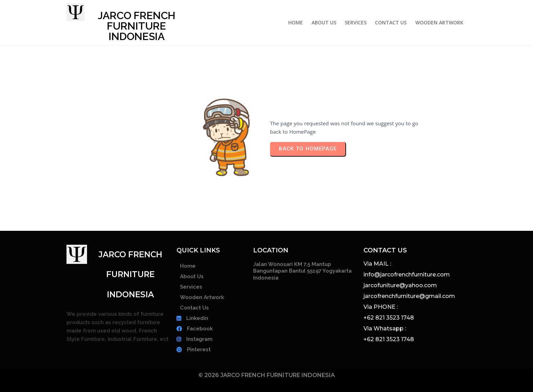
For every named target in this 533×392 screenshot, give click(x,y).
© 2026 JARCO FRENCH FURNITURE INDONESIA (267, 375)
